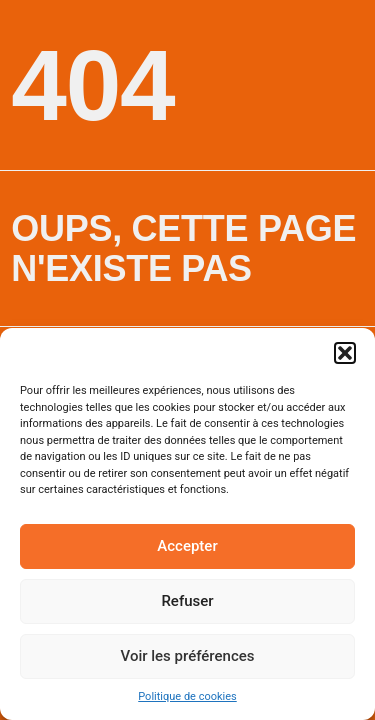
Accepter (187, 546)
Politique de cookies (187, 696)
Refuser (187, 601)
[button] (345, 353)
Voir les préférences (188, 656)
